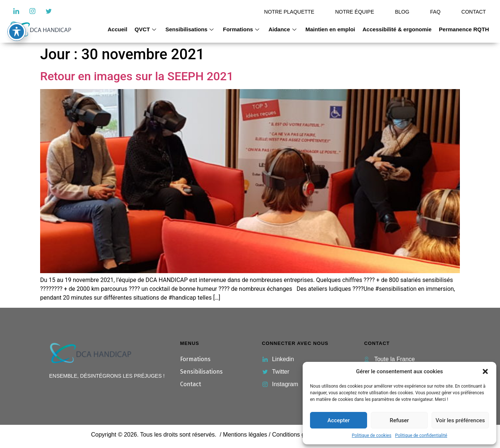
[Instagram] (32, 11)
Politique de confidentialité (421, 435)
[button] (485, 371)
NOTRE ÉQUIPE (355, 12)
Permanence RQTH (464, 29)
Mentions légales (245, 435)
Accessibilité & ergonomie (397, 29)
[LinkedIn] (16, 11)
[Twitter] (49, 11)
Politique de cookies (372, 435)
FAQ (435, 12)
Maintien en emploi (330, 29)
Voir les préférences (460, 420)
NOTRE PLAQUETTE (289, 12)
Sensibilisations (190, 29)
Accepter (338, 420)
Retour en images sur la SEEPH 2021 (137, 76)
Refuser (399, 420)
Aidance (283, 29)
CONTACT (474, 12)
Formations (242, 29)
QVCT (147, 29)
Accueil (117, 29)
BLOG (402, 12)
